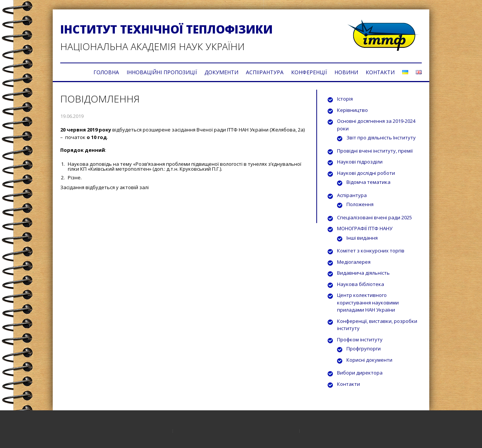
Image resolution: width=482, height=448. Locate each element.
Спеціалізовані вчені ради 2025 (374, 217)
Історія (345, 99)
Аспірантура (352, 195)
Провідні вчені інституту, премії (375, 151)
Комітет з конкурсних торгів (371, 251)
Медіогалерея (354, 262)
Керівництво (352, 110)
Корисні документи (369, 360)
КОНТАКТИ (380, 72)
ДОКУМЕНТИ (221, 72)
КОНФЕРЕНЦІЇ (309, 72)
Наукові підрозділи (360, 162)
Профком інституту (360, 339)
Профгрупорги (364, 349)
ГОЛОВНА (106, 72)
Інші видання (362, 238)
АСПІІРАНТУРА (265, 72)
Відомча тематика (368, 182)
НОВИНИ (346, 72)
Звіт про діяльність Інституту (381, 138)
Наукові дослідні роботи (366, 173)
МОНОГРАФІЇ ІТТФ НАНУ (365, 228)
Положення (360, 204)
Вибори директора (360, 373)
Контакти (349, 384)
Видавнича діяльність (363, 273)
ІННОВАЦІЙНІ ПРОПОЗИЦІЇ (162, 72)
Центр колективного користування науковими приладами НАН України (368, 302)
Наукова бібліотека (361, 284)
